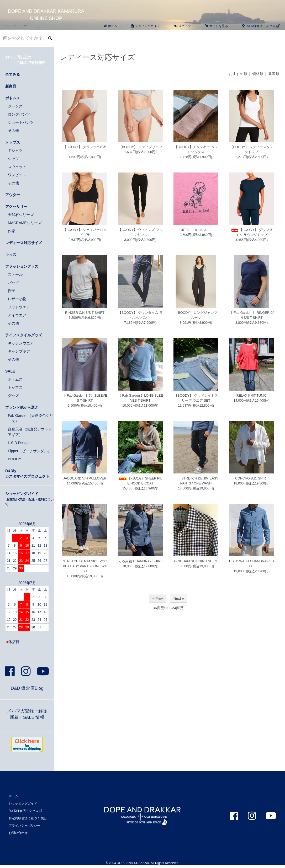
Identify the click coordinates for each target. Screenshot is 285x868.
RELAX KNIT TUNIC (252, 396)
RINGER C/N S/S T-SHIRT (85, 313)
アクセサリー (16, 207)
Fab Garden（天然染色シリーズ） (31, 418)
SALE (10, 371)
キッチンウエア (21, 343)
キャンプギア (19, 351)
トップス (13, 142)
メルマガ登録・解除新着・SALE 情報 (27, 714)
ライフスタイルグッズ (24, 335)
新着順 (274, 74)
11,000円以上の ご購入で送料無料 (25, 60)
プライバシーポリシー (24, 826)
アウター (13, 195)
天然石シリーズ (21, 215)
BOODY (15, 459)
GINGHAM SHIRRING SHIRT (196, 561)
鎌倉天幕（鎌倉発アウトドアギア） (30, 432)
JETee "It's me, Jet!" (196, 230)
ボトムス (13, 98)
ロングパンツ (19, 114)
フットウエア (19, 307)
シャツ (13, 159)
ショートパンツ (21, 122)
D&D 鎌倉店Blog (27, 688)
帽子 (12, 291)
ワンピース (17, 175)
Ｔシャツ (15, 150)
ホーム (110, 26)
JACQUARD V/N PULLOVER (85, 478)
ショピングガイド (146, 26)
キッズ (11, 255)
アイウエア (17, 315)
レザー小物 (17, 299)
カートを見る (217, 26)
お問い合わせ (18, 833)
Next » (179, 599)
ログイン (183, 26)
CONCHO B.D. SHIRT (252, 478)
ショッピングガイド (29, 499)
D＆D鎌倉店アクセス (261, 26)
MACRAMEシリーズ (25, 223)
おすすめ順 (238, 74)
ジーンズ (15, 106)
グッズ (13, 396)
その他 (13, 131)
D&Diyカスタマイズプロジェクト (27, 474)
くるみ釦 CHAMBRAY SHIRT (140, 561)
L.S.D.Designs (20, 443)
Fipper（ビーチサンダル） (30, 451)
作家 (12, 231)
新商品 (11, 86)
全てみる (13, 74)
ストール (15, 274)
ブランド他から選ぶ (22, 407)
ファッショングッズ (22, 266)
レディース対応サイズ (24, 243)
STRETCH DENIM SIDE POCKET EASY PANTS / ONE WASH (85, 566)
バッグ (13, 283)
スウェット (17, 167)
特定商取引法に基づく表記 (28, 818)
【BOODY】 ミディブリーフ (140, 147)
